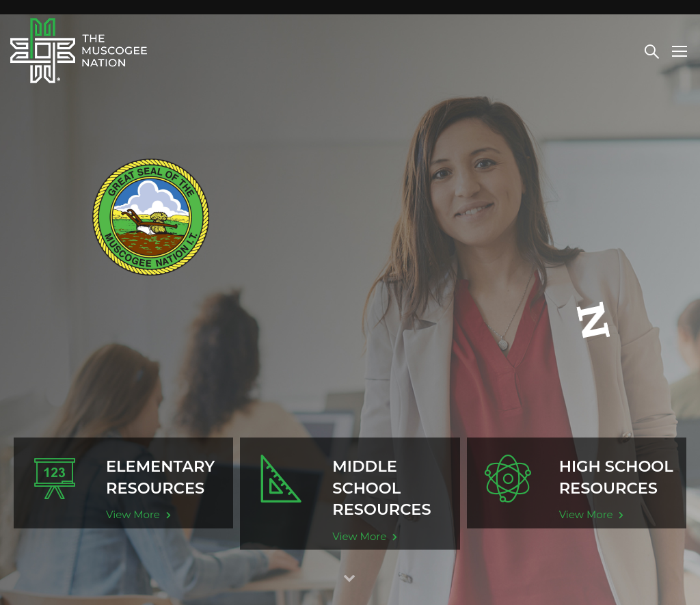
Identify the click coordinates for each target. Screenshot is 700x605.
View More (138, 514)
